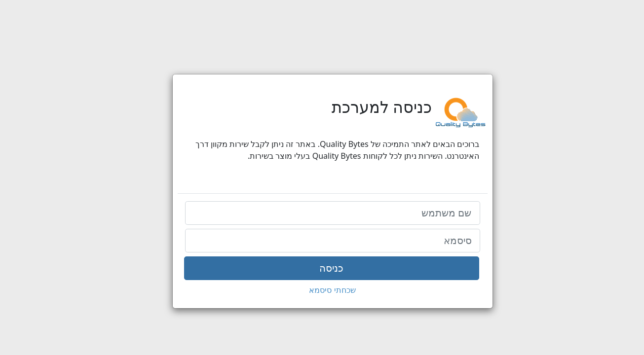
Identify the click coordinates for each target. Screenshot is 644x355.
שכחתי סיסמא (322, 290)
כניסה (321, 268)
